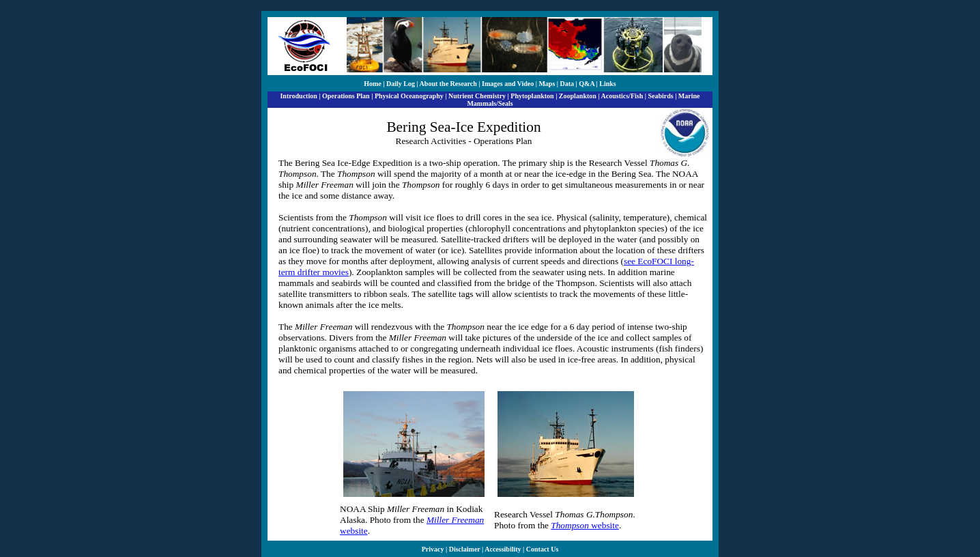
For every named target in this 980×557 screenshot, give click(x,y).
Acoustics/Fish (622, 96)
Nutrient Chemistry (477, 96)
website (585, 525)
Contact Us (543, 549)
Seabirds (660, 96)
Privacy (433, 549)
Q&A (587, 84)
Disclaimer (465, 549)
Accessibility (503, 549)
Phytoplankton (532, 96)
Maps (547, 84)
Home (373, 84)
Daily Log (401, 84)
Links (607, 84)
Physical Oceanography (409, 96)
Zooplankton (578, 96)
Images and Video (508, 84)
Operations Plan (346, 96)
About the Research (448, 84)
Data (567, 84)
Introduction (298, 96)
